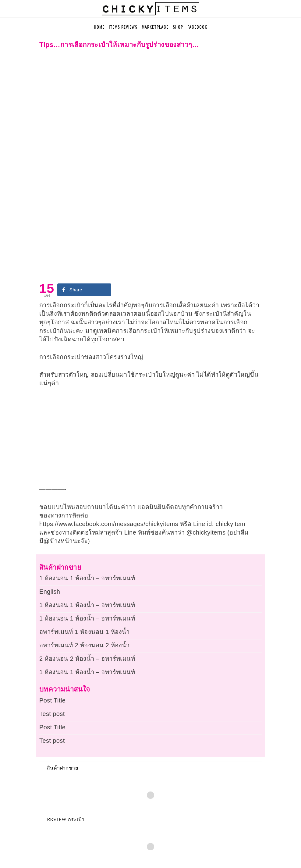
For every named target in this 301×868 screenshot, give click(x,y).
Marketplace (155, 27)
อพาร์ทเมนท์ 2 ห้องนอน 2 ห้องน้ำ (84, 645)
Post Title (52, 700)
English (50, 592)
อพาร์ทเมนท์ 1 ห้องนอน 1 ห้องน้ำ (84, 632)
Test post (52, 714)
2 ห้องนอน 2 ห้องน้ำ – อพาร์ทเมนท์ (87, 659)
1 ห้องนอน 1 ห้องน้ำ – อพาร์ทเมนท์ (87, 578)
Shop (178, 27)
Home (99, 27)
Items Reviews (123, 27)
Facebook (197, 27)
